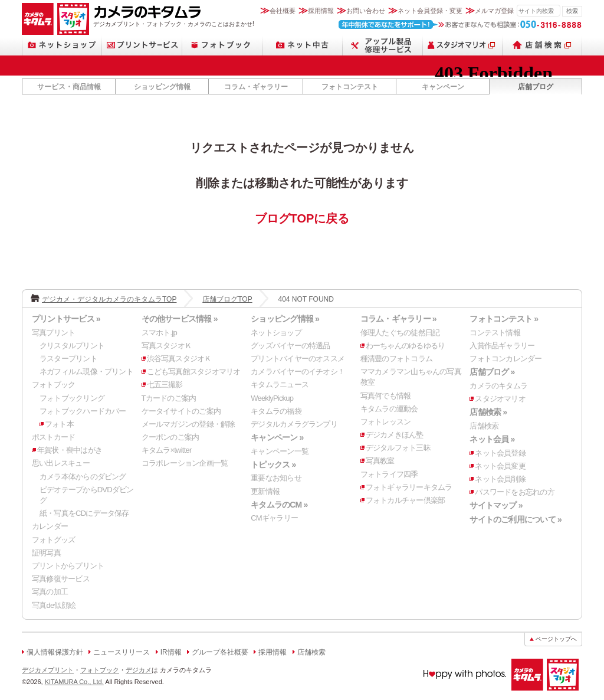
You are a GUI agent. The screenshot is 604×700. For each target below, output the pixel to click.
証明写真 (46, 553)
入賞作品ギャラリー (502, 346)
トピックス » (273, 465)
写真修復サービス (61, 579)
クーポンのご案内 (170, 437)
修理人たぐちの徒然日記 (400, 333)
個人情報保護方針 (55, 652)
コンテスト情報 (495, 333)
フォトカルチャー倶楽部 (405, 500)
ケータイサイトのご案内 (181, 411)
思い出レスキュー (61, 463)
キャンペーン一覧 (280, 451)
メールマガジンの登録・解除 (188, 424)
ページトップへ (556, 639)
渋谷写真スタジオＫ (179, 359)
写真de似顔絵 (54, 605)
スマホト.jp (159, 333)
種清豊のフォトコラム (396, 359)
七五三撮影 (165, 385)
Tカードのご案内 (169, 398)
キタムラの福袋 (276, 411)
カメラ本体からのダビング (83, 477)
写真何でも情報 (386, 396)
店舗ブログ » (492, 372)
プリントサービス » (66, 319)
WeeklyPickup (272, 398)
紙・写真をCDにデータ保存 (84, 513)
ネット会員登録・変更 (430, 11)
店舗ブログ (536, 87)
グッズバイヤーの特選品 (290, 346)
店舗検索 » (488, 412)
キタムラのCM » (279, 505)
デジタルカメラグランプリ (294, 424)
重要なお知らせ (276, 478)
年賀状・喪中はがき (70, 450)
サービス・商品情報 (69, 87)
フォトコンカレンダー (505, 359)
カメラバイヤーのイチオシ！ (298, 372)
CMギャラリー (274, 518)
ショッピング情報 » (285, 319)
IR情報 (171, 652)
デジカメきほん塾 (395, 435)
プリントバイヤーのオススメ (298, 359)
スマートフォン (383, 45)
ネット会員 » (492, 439)
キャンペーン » (277, 437)
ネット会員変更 (500, 466)
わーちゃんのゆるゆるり (405, 346)
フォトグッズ (53, 540)
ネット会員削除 (500, 479)
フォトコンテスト (350, 87)
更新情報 (265, 491)
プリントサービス (142, 45)
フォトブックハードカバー (83, 411)
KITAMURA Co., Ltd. (74, 682)
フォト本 (59, 424)
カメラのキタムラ (38, 19)
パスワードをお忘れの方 (514, 492)
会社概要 (283, 11)
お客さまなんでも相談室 (460, 24)
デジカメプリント (48, 670)
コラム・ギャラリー (256, 87)
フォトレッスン (386, 422)
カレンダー (50, 526)
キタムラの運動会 (389, 409)
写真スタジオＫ (167, 346)
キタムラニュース (280, 385)
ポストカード (53, 437)
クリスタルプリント (72, 346)
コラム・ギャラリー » (398, 319)
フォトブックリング (72, 398)
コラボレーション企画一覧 (185, 463)
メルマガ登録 (494, 11)
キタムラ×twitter (167, 450)
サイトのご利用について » (516, 519)
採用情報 (321, 11)
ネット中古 (303, 45)
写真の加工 (50, 592)
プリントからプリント (68, 566)
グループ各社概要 (220, 652)
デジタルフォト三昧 (398, 448)
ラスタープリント (68, 359)
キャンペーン (443, 87)
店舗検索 (542, 45)
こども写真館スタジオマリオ (194, 372)
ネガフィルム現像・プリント (86, 372)
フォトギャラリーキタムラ (409, 487)
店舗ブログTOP (227, 299)
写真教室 (380, 461)
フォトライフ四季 (389, 474)
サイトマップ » (496, 505)
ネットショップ (62, 45)
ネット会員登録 (500, 453)
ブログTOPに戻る (302, 218)
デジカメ (139, 670)
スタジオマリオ (73, 19)
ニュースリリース (122, 652)
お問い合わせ (366, 11)
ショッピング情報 (162, 87)
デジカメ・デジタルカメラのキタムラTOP (109, 299)
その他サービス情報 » (180, 319)
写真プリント (53, 333)
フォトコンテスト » (504, 319)
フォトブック (222, 45)
